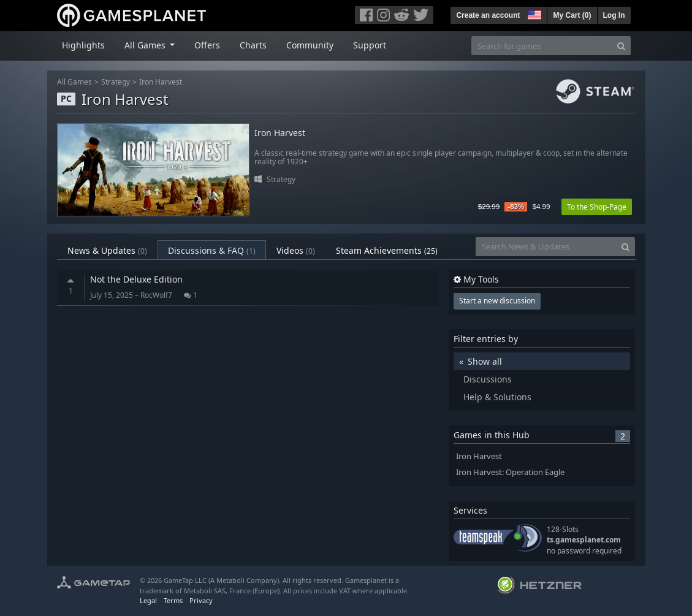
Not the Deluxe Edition (136, 279)
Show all (485, 361)
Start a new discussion (497, 301)
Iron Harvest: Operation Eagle (510, 472)
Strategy (116, 82)
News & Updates (107, 250)
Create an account (488, 15)
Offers (207, 45)
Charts (253, 45)
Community (310, 45)
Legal (148, 600)
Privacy (201, 600)
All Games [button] (146, 45)
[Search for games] (542, 46)
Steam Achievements (387, 250)
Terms (173, 600)
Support (370, 45)
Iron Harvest (161, 82)
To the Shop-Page (597, 207)
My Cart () (572, 15)
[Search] (621, 46)
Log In (614, 15)
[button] (533, 13)
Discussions (488, 379)
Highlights (83, 45)
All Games (74, 82)
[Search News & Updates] (546, 247)
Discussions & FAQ (212, 250)
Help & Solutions (497, 397)
